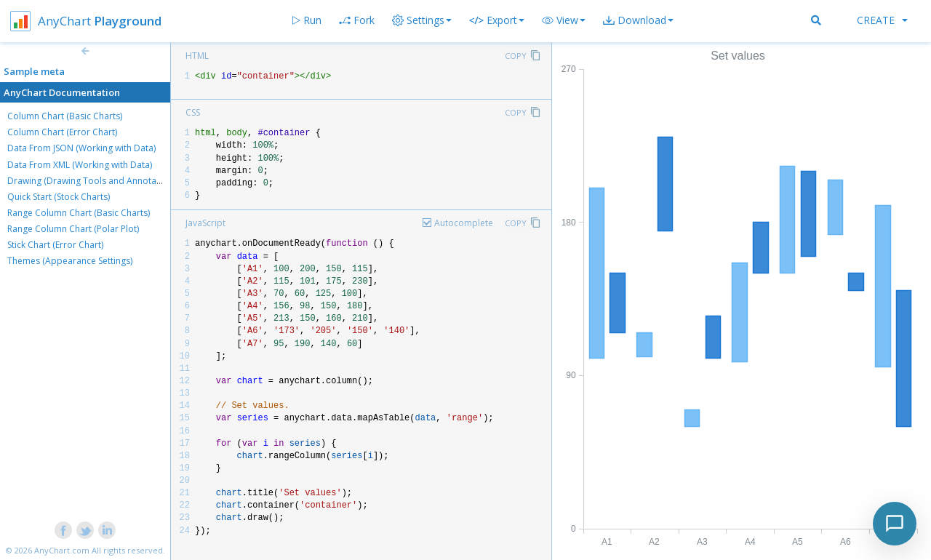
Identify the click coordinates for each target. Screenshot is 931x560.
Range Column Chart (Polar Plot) (73, 229)
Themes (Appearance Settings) (70, 261)
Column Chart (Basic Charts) (65, 116)
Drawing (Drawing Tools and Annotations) (93, 181)
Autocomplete (464, 223)
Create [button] (882, 20)
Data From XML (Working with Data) (80, 165)
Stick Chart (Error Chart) (55, 245)
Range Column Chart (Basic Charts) (79, 213)
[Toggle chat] (895, 524)
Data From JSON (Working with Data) (81, 148)
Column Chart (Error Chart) (62, 132)
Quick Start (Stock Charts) (59, 197)
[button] (564, 20)
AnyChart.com (62, 550)
